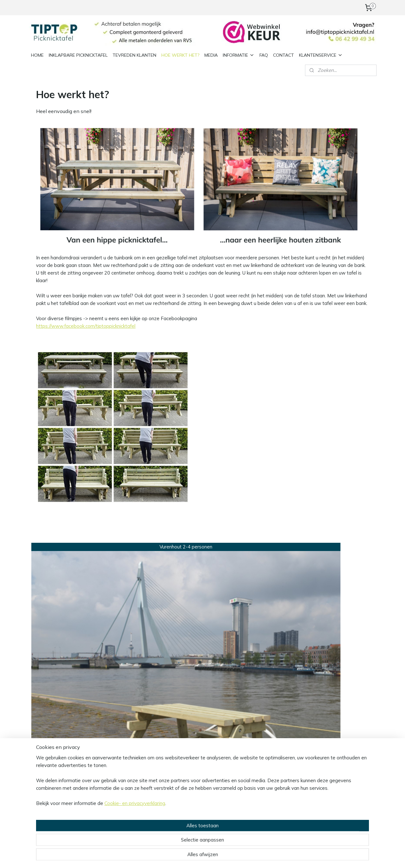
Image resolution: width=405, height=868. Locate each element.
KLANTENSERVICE (321, 55)
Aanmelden (188, 721)
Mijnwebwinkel (272, 856)
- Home (248, 705)
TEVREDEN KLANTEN (134, 55)
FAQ (264, 55)
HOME (37, 55)
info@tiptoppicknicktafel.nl (58, 747)
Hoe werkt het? (260, 691)
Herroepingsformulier (123, 720)
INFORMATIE (239, 55)
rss (199, 856)
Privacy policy (115, 698)
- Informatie (253, 698)
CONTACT (283, 55)
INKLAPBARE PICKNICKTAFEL (78, 55)
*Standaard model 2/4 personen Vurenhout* (72, 628)
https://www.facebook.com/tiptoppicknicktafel (86, 326)
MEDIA (211, 55)
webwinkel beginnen (221, 856)
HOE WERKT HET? (180, 55)
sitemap (187, 856)
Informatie (111, 684)
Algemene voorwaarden (126, 691)
